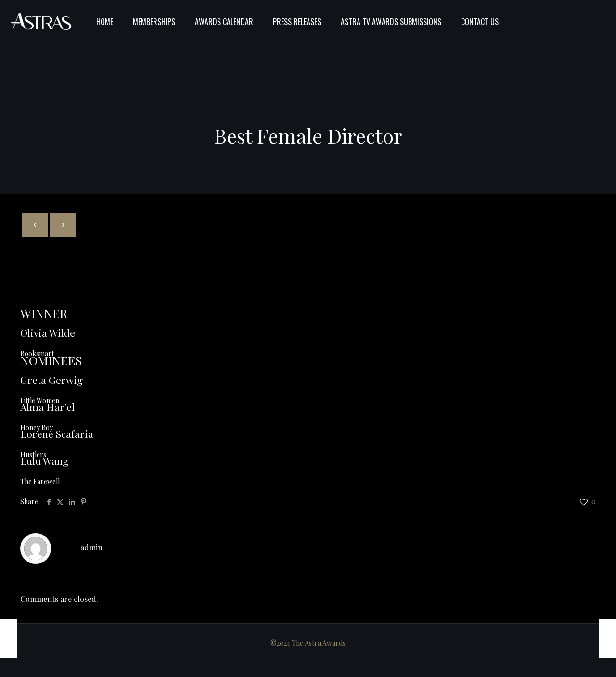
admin (91, 547)
